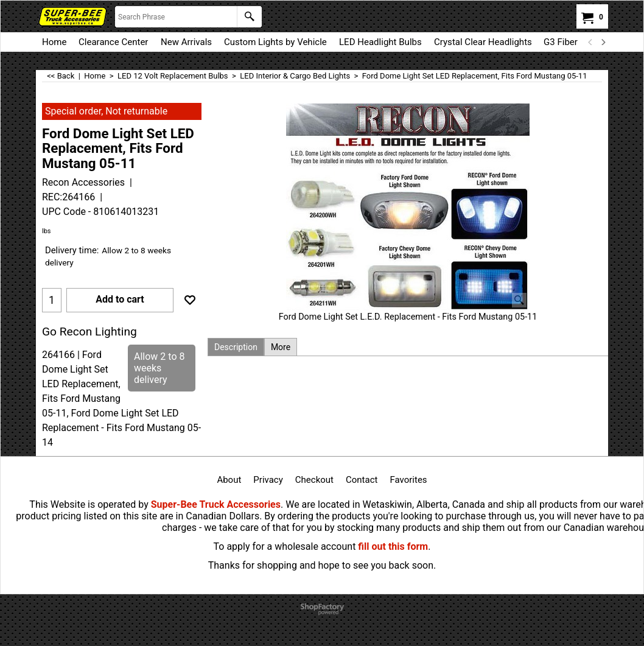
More (281, 347)
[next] (603, 42)
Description (236, 347)
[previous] (590, 42)
